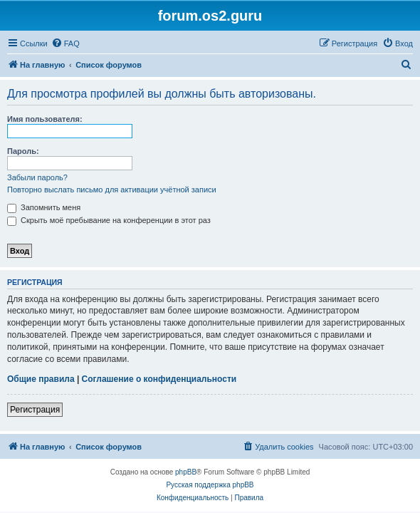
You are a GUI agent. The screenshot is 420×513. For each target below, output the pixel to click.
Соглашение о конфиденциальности (159, 379)
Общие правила (41, 379)
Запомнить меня (44, 207)
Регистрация (35, 410)
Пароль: (23, 151)
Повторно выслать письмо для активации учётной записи (112, 190)
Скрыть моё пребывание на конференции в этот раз (109, 220)
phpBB (186, 472)
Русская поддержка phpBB (210, 485)
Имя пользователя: (45, 119)
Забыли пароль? (37, 177)
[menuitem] (65, 43)
